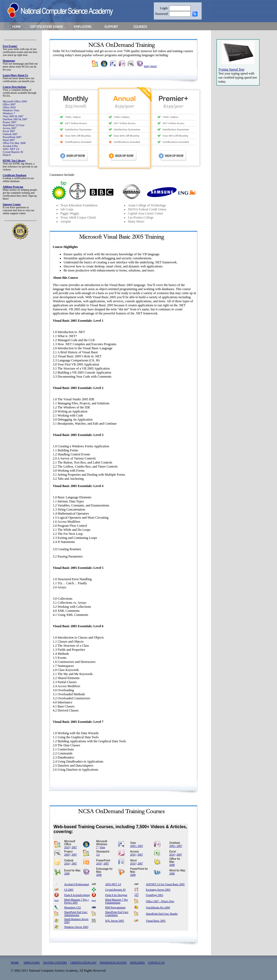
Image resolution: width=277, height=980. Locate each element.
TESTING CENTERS (55, 963)
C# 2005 (69, 890)
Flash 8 (7, 155)
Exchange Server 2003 (158, 890)
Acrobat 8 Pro (10, 146)
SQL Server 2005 (115, 921)
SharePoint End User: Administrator (76, 914)
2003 (67, 855)
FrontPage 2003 (154, 895)
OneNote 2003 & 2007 (15, 119)
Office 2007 (9, 104)
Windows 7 (9, 113)
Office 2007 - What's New (160, 901)
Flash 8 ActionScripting (77, 895)
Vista (102, 847)
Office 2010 (9, 107)
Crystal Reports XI (13, 152)
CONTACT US (156, 963)
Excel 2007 (9, 131)
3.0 (98, 855)
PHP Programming (115, 907)
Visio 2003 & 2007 (13, 116)
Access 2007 (10, 128)
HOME (15, 963)
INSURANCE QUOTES (113, 963)
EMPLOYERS (32, 963)
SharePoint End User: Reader (162, 914)
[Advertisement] (238, 179)
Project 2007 (10, 122)
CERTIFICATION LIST (83, 963)
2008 (172, 865)
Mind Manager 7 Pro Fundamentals (117, 901)
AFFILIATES (137, 963)
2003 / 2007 (137, 846)
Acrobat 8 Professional (77, 884)
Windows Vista (11, 110)
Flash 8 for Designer (116, 895)
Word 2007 (9, 140)
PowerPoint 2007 (12, 137)
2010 (67, 847)
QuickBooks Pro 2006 (158, 907)
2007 (74, 847)
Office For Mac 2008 (14, 143)
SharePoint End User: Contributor (117, 914)
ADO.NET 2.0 (113, 884)
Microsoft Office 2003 (15, 101)
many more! (151, 66)
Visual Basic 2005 (156, 921)
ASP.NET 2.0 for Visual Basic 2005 (165, 884)
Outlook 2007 (10, 134)
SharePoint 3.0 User (14, 125)
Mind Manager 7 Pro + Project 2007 (77, 901)
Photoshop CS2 (72, 907)
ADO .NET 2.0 (11, 149)
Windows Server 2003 (76, 927)
